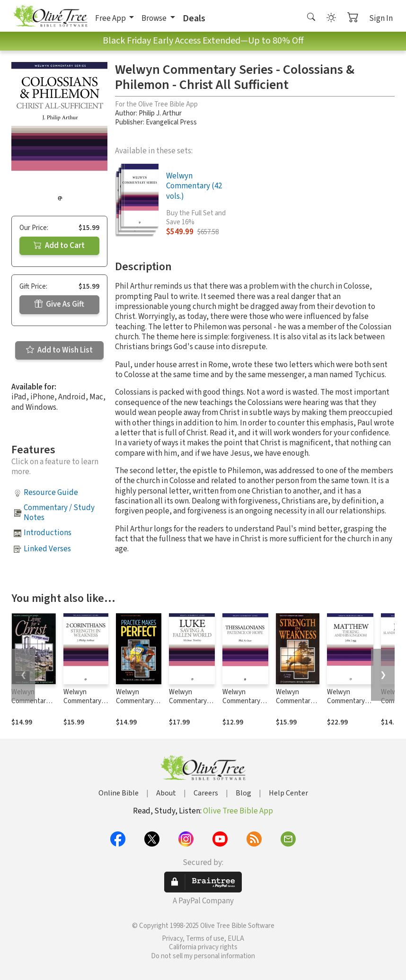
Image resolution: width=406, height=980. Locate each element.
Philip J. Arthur (160, 113)
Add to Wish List (59, 350)
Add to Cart (59, 246)
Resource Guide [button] (51, 493)
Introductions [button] (48, 533)
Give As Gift (59, 304)
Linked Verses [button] (47, 549)
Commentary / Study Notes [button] (59, 513)
